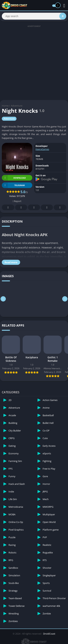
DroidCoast (49, 634)
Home (5, 106)
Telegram (47, 208)
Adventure (17, 106)
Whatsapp (60, 208)
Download (14, 178)
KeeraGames (42, 149)
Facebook (8, 208)
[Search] (34, 16)
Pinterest (34, 208)
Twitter (21, 208)
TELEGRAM (13, 185)
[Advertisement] (34, 62)
